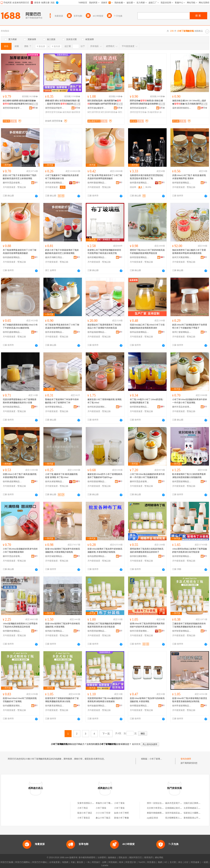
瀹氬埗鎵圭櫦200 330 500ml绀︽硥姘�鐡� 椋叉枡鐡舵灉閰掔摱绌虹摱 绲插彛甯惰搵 (189, 102)
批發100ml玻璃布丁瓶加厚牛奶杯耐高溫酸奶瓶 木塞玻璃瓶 (63, 625)
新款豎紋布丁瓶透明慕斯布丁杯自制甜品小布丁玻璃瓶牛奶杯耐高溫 (104, 326)
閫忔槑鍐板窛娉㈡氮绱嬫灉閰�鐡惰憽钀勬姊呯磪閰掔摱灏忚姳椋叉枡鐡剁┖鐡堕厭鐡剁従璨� (105, 102)
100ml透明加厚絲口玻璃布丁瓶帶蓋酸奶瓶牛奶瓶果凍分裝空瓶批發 (190, 550)
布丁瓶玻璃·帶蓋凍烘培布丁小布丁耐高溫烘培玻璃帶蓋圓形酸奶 (62, 326)
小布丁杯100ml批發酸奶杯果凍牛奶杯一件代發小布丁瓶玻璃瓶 (190, 401)
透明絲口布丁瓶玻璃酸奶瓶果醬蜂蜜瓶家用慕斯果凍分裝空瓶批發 (104, 625)
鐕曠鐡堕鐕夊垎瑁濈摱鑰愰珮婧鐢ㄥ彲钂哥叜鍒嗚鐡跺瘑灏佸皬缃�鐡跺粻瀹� (62, 102)
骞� (35, 108)
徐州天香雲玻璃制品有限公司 (139, 631)
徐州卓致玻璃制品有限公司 (55, 332)
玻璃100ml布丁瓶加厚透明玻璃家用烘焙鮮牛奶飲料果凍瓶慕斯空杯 (147, 625)
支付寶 (173, 862)
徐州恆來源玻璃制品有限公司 (97, 407)
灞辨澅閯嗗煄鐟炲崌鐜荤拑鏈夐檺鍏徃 (182, 108)
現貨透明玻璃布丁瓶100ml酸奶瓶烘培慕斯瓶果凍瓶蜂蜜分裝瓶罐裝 (105, 700)
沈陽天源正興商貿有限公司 (196, 803)
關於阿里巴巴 (136, 858)
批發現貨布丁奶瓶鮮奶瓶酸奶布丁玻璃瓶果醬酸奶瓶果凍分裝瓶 (62, 700)
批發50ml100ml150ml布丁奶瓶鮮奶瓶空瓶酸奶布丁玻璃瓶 (20, 700)
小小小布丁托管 (103, 813)
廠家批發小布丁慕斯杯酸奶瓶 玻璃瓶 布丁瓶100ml (105, 401)
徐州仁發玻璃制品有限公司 (182, 332)
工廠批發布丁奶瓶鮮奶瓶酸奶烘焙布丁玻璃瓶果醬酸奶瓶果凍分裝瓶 (189, 625)
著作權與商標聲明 (87, 858)
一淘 (87, 862)
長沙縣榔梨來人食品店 (176, 818)
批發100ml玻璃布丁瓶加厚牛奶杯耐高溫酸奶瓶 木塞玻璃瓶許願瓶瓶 (63, 550)
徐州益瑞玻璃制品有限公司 (97, 332)
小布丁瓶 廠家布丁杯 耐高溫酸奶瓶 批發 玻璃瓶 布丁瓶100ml (61, 476)
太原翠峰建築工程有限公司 (196, 808)
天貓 (73, 862)
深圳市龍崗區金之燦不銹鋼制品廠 (181, 813)
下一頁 (106, 734)
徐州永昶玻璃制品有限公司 (55, 183)
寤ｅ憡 (35, 104)
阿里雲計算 (131, 862)
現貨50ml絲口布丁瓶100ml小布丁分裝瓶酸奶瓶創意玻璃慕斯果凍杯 (147, 326)
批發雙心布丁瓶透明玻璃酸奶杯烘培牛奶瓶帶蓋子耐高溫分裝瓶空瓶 (104, 252)
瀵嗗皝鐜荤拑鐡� (54, 112)
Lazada (105, 865)
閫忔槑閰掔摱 (94, 112)
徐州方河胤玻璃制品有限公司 (182, 257)
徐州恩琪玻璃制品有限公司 (97, 631)
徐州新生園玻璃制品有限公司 (139, 556)
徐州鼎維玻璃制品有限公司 (12, 257)
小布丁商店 (83, 808)
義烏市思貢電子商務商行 (177, 803)
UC (166, 862)
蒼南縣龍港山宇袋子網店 (195, 818)
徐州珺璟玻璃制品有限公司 (182, 556)
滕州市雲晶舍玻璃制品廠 (12, 183)
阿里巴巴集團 (7, 862)
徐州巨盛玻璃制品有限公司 (12, 332)
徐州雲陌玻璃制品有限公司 (182, 482)
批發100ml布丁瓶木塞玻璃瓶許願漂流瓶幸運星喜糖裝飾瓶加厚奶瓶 (190, 700)
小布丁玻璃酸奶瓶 (158, 759)
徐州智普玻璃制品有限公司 (182, 631)
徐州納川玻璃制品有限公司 (55, 631)
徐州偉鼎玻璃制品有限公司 (12, 407)
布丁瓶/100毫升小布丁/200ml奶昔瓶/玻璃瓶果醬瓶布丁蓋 (147, 401)
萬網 (160, 862)
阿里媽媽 (113, 862)
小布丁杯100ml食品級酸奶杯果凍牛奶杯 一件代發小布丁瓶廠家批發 (147, 476)
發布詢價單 (186, 759)
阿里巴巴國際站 (23, 862)
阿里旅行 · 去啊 (99, 862)
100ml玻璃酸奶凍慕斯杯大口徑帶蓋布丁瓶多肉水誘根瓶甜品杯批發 (20, 625)
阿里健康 (195, 862)
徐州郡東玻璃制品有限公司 (139, 407)
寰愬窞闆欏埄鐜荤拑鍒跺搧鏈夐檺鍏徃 (12, 108)
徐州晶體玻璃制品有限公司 (97, 556)
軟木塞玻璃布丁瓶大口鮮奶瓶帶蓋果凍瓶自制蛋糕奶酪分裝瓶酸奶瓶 (189, 476)
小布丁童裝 (119, 803)
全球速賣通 (54, 862)
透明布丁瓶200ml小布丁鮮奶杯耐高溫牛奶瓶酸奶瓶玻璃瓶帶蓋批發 (147, 252)
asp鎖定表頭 (152, 818)
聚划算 (80, 862)
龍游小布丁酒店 (85, 813)
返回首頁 (136, 744)
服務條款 (112, 858)
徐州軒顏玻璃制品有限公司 (97, 183)
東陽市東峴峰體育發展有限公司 (162, 813)
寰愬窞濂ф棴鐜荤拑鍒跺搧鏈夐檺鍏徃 (97, 108)
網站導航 (159, 858)
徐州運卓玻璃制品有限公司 (139, 183)
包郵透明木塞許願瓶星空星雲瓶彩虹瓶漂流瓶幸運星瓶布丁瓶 (147, 177)
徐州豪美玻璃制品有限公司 (55, 706)
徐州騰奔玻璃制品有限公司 (12, 631)
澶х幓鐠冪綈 (153, 112)
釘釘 (187, 862)
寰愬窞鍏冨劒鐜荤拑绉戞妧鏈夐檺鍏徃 (139, 108)
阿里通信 (151, 862)
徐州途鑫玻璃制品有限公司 (97, 706)
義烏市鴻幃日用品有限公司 (55, 257)
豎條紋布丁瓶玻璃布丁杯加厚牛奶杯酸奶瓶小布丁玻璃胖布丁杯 (62, 401)
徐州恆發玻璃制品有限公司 (139, 257)
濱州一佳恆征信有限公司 (158, 803)
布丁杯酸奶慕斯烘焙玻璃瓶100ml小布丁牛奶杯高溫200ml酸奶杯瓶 (20, 326)
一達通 (205, 862)
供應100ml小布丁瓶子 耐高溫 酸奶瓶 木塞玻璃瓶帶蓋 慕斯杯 (189, 177)
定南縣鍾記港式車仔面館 (177, 808)
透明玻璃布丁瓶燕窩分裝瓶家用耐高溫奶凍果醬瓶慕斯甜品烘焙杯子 (147, 550)
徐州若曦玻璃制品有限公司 (97, 257)
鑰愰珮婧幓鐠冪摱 (71, 112)
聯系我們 (148, 858)
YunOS (142, 862)
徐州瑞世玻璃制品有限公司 (182, 183)
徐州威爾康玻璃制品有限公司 (12, 706)
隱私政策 (123, 858)
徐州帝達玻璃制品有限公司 (182, 706)
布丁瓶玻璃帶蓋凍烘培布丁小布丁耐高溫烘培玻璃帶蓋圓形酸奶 (20, 252)
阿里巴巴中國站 (40, 862)
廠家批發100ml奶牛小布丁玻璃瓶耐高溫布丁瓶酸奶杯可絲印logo (105, 476)
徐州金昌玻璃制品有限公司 (139, 332)
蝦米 (121, 862)
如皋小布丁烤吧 (121, 813)
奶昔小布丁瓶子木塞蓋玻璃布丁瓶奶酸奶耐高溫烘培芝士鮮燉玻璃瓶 (20, 177)
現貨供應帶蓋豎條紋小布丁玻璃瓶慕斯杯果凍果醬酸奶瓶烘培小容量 (20, 401)
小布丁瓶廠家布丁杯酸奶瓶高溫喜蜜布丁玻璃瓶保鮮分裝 (62, 177)
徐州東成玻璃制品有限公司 (12, 482)
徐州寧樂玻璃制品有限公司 (55, 407)
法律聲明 (102, 858)
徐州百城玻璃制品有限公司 (55, 556)
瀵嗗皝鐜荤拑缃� (138, 112)
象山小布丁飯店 (103, 818)
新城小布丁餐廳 (121, 818)
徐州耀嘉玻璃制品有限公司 (139, 706)
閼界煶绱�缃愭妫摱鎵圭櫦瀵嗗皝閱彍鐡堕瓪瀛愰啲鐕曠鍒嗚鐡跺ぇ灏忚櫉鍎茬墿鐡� (147, 102)
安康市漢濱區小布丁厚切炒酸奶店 (93, 803)
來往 (180, 862)
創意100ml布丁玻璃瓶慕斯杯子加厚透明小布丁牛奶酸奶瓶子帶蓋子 (190, 326)
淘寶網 (65, 862)
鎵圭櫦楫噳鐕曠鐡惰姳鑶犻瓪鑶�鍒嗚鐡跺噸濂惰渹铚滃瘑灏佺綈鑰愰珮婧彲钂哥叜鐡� (20, 102)
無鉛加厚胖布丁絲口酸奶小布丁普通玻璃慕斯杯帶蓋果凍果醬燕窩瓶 (189, 252)
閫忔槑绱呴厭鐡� (109, 112)
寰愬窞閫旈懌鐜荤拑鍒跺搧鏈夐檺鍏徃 (55, 108)
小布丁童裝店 (84, 818)
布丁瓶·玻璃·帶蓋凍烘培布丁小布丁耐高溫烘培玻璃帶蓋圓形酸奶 (105, 177)
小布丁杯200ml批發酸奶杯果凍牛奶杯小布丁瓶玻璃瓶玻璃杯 (20, 550)
